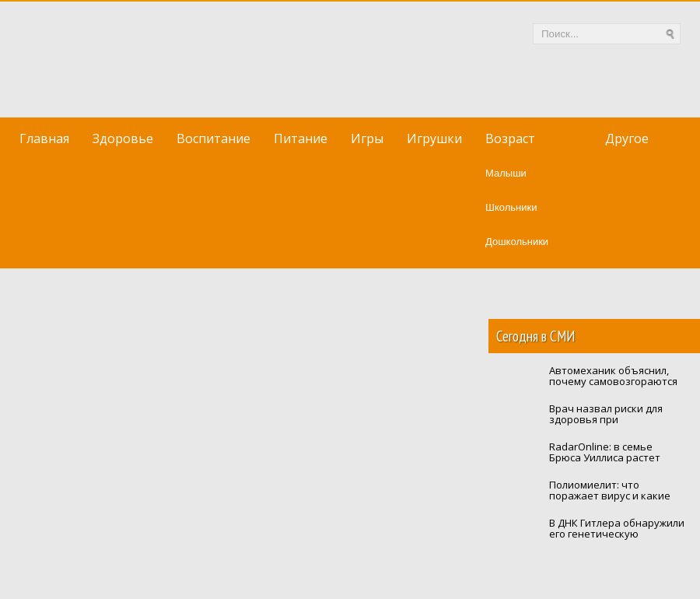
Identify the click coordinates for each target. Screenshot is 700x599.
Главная (44, 138)
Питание (301, 138)
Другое (627, 138)
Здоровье (123, 138)
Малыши (506, 173)
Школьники (511, 207)
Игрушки (434, 138)
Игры (367, 138)
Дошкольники (517, 242)
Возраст (510, 138)
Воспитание (213, 138)
